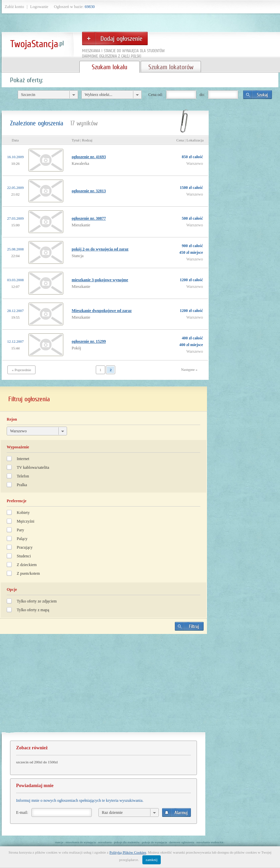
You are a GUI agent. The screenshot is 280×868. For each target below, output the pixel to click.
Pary (20, 530)
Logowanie (39, 7)
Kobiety (23, 513)
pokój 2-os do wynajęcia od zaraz (100, 249)
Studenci (24, 556)
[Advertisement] (103, 686)
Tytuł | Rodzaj (82, 140)
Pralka (22, 485)
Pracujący (25, 547)
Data (15, 140)
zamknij (152, 860)
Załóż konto (14, 7)
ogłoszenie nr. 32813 (89, 191)
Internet (23, 459)
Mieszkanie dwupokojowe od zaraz (102, 311)
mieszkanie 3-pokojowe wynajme (100, 280)
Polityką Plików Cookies (128, 852)
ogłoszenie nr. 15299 (89, 341)
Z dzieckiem (27, 565)
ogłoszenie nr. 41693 (89, 157)
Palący (22, 539)
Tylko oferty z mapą (33, 610)
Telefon (23, 476)
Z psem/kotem (28, 573)
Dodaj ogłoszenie (115, 38)
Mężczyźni (26, 521)
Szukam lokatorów (171, 67)
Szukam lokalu (110, 67)
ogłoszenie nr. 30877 (89, 218)
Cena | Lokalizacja (190, 140)
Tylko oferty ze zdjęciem (37, 601)
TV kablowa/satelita (33, 467)
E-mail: (22, 812)
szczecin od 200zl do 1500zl (37, 762)
